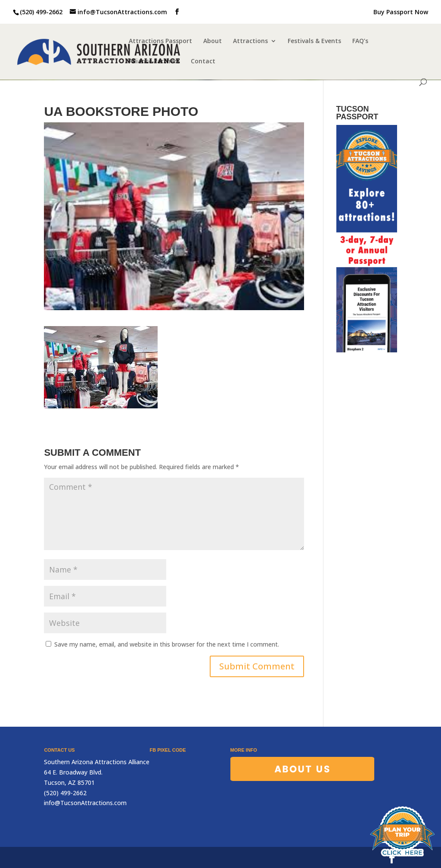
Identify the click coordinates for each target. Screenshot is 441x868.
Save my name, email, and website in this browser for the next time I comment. (167, 644)
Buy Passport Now (401, 12)
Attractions (250, 41)
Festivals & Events (314, 41)
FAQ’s (360, 41)
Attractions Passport (160, 41)
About (213, 41)
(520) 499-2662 (41, 12)
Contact (203, 62)
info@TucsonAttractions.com (85, 803)
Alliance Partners (154, 62)
